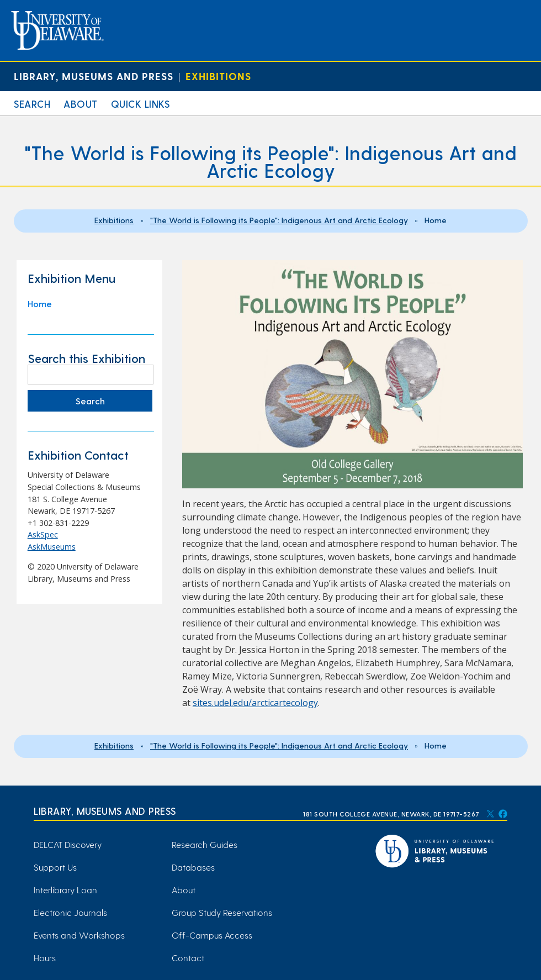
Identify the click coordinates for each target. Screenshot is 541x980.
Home (40, 304)
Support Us (55, 867)
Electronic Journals (70, 912)
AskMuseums (52, 547)
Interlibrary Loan (65, 890)
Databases (193, 867)
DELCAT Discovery (68, 844)
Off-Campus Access (212, 935)
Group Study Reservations (222, 912)
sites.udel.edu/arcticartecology (255, 703)
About (81, 104)
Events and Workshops (79, 935)
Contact (188, 958)
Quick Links (140, 104)
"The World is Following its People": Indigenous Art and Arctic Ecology (279, 220)
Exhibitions (218, 76)
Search (32, 104)
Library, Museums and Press (94, 76)
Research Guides (205, 844)
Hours (45, 958)
